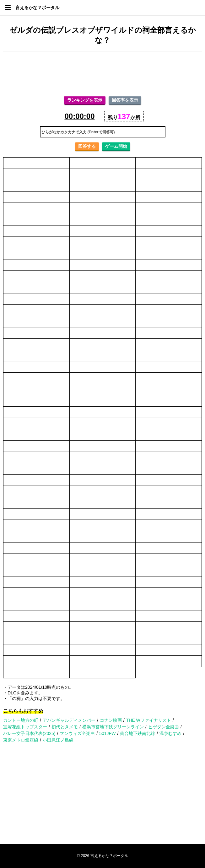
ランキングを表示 (85, 100)
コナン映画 (111, 720)
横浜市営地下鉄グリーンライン (113, 727)
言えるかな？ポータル (37, 8)
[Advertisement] (102, 74)
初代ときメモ (65, 727)
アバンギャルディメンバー (69, 720)
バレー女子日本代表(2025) (29, 733)
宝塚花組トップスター (25, 727)
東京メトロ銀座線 (21, 740)
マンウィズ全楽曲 (77, 733)
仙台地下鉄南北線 (138, 733)
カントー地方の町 (21, 720)
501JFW (107, 733)
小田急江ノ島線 (58, 740)
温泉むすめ (170, 733)
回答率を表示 (125, 100)
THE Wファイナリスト (149, 720)
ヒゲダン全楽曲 (164, 727)
